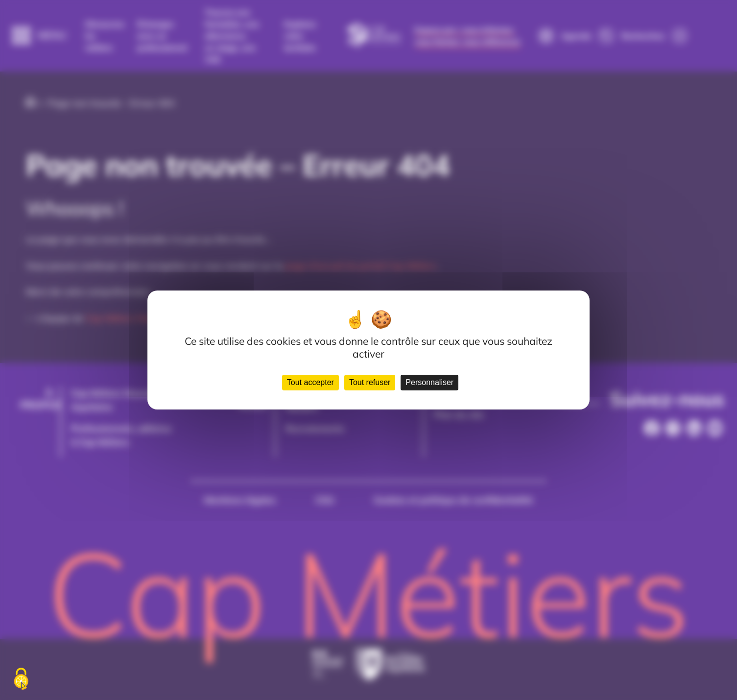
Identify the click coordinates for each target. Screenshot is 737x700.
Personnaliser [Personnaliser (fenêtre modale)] (429, 382)
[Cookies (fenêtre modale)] (21, 679)
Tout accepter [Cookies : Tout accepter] (310, 382)
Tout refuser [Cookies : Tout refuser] (370, 382)
